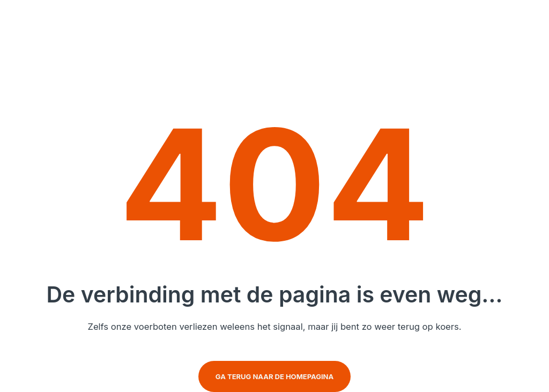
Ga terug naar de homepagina (274, 376)
